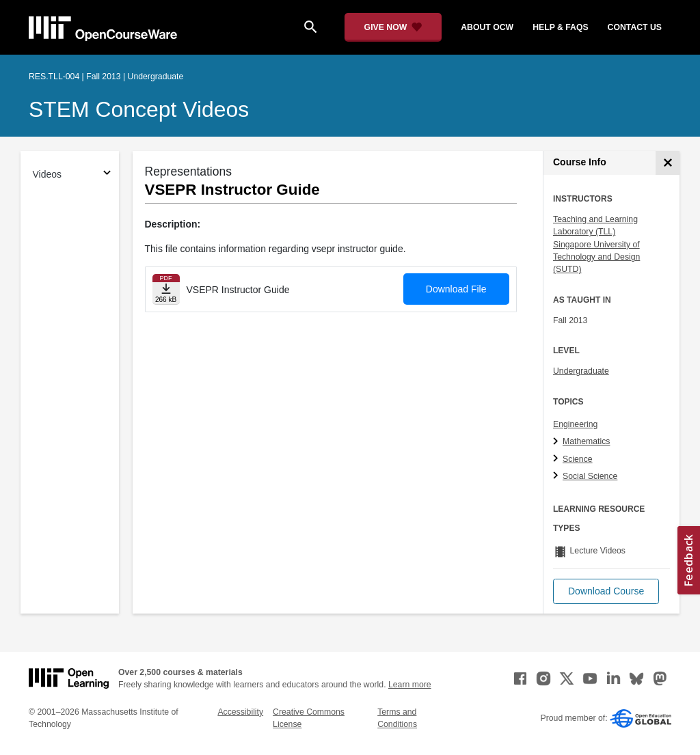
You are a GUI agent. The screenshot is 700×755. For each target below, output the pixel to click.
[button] (606, 591)
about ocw (487, 27)
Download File (456, 289)
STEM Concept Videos (139, 109)
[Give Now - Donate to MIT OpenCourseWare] (393, 27)
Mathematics (586, 441)
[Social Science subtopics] (557, 476)
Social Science (590, 476)
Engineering (575, 424)
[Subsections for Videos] (107, 175)
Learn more (410, 685)
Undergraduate (581, 371)
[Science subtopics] (557, 459)
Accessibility (240, 712)
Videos (48, 174)
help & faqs (560, 27)
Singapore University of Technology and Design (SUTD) (596, 257)
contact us (635, 27)
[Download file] (166, 289)
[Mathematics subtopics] (557, 442)
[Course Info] (668, 163)
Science (578, 459)
